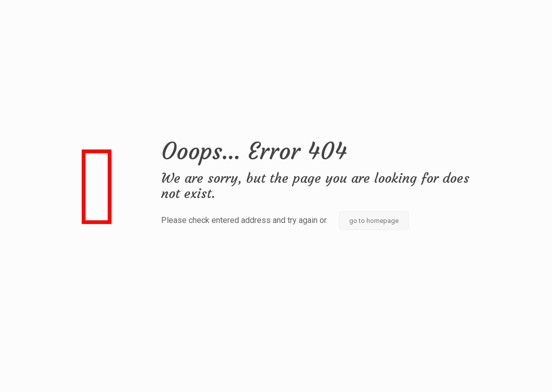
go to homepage (374, 221)
